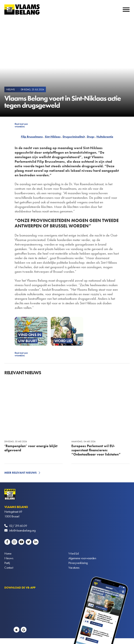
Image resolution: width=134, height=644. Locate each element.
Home (8, 553)
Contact (9, 568)
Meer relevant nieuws (21, 473)
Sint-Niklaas (53, 137)
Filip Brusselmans (32, 137)
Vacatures (74, 568)
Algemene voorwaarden (82, 558)
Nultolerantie (105, 137)
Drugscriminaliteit (74, 137)
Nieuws (9, 558)
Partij (7, 563)
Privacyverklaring (78, 563)
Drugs (91, 137)
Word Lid (73, 553)
